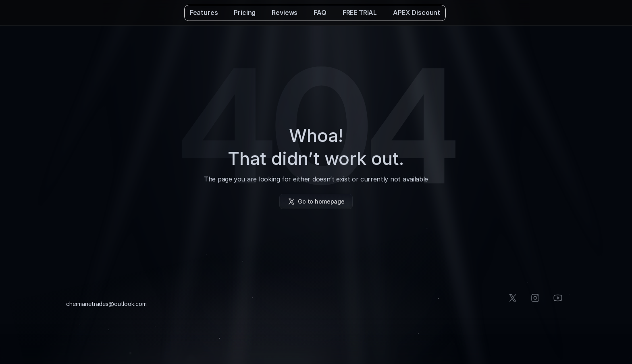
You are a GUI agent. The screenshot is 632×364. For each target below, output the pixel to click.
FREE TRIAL (360, 12)
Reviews (285, 12)
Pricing (245, 12)
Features (204, 12)
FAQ (320, 12)
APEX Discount (417, 12)
